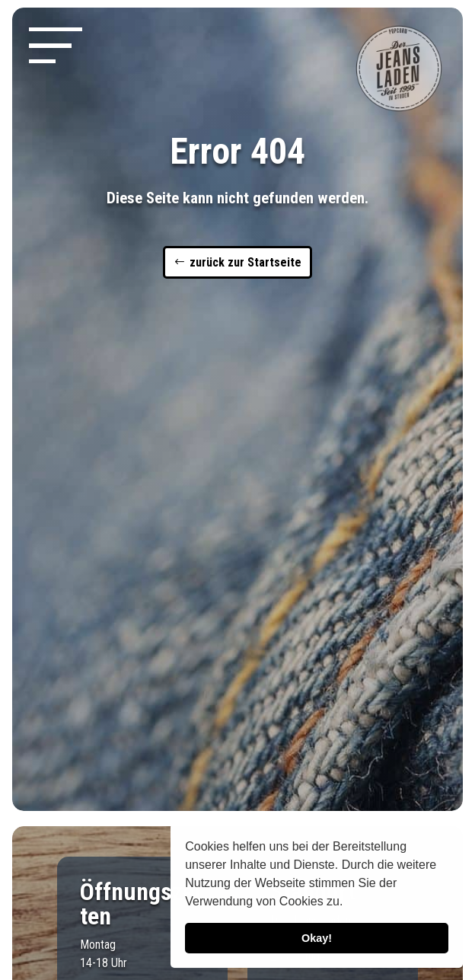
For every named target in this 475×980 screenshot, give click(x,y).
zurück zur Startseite (245, 262)
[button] (349, 903)
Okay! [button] (317, 938)
